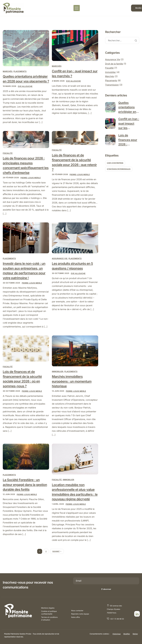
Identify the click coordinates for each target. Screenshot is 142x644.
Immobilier (58, 377)
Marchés (8, 71)
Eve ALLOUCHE (25, 91)
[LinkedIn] (137, 614)
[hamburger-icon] (77, 8)
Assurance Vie (60, 264)
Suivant (56, 557)
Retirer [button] (135, 634)
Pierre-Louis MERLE (31, 183)
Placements (20, 71)
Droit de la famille (114, 64)
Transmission (112, 85)
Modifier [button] (127, 634)
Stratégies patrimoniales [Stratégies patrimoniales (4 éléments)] (119, 170)
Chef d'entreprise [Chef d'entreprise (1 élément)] (115, 164)
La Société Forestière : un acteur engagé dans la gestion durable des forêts (26, 490)
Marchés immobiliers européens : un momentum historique (72, 387)
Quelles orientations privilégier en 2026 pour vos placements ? (24, 81)
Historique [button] (116, 634)
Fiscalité (8, 158)
